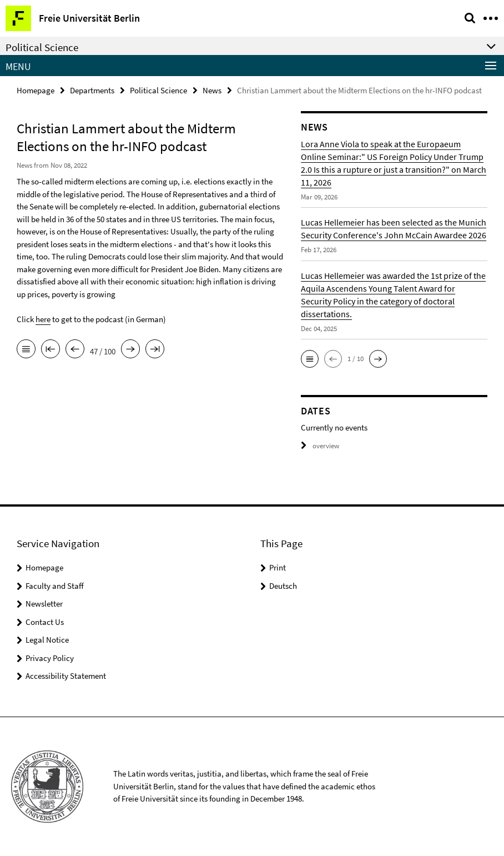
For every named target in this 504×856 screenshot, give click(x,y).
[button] (310, 359)
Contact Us (45, 622)
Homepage (36, 90)
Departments (92, 90)
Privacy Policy (50, 658)
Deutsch (283, 586)
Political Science (158, 90)
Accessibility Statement (66, 676)
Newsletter (44, 604)
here (43, 319)
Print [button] (278, 567)
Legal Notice (47, 640)
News (212, 90)
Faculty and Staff (55, 586)
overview (320, 446)
